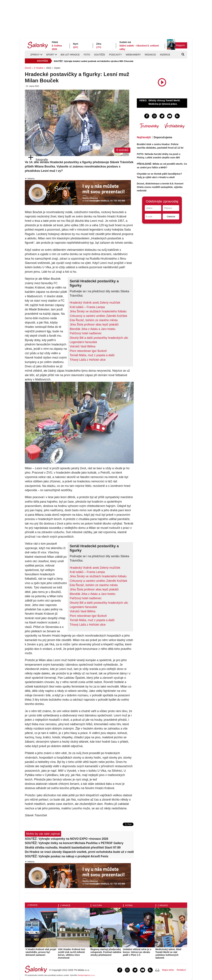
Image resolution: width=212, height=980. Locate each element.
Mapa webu (168, 970)
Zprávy (35, 55)
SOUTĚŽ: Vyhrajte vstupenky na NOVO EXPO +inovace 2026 (66, 839)
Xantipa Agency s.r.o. (86, 975)
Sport (50, 55)
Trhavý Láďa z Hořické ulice (88, 360)
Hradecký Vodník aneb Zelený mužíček (95, 303)
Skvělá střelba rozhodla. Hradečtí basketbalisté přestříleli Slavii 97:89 (73, 848)
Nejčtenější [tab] (144, 137)
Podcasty (115, 55)
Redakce (150, 55)
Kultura (97, 905)
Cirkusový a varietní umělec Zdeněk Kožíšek (98, 316)
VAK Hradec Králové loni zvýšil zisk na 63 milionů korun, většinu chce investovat (72, 953)
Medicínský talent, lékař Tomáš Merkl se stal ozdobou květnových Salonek (168, 953)
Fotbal (129, 905)
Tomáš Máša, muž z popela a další (92, 355)
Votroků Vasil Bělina (83, 346)
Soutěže (100, 55)
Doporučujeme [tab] (163, 137)
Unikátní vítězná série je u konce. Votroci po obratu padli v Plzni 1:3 (137, 952)
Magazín (180, 45)
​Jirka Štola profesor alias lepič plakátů (94, 325)
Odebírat (171, 217)
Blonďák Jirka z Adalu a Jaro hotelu (93, 329)
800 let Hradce (70, 55)
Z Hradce (39, 68)
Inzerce (165, 55)
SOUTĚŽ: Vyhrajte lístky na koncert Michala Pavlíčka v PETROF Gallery (74, 843)
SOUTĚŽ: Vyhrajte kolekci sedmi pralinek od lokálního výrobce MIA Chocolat (93, 61)
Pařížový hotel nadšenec (86, 333)
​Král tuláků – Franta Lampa (87, 307)
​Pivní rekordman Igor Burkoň (88, 351)
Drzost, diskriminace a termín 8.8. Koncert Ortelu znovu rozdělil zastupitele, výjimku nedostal (160, 187)
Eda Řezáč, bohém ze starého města (94, 320)
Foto (87, 55)
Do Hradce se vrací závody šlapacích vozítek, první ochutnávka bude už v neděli (79, 852)
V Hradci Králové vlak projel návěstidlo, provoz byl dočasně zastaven (41, 952)
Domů (28, 68)
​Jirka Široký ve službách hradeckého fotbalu (98, 311)
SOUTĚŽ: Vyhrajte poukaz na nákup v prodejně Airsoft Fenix (67, 856)
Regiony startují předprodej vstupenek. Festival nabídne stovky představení (106, 952)
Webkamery (133, 55)
